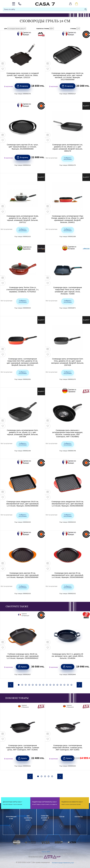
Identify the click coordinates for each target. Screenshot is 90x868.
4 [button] (29, 685)
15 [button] (68, 685)
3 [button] (26, 685)
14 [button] (64, 685)
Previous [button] (11, 685)
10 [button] (50, 685)
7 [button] (40, 685)
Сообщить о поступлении (68, 158)
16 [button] (71, 685)
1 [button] (19, 685)
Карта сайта (46, 852)
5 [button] (33, 685)
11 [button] (54, 685)
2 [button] (22, 685)
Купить (24, 667)
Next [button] (79, 685)
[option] (22, 645)
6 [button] (36, 685)
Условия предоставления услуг (63, 862)
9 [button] (47, 685)
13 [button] (61, 685)
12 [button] (57, 685)
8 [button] (43, 685)
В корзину (24, 86)
